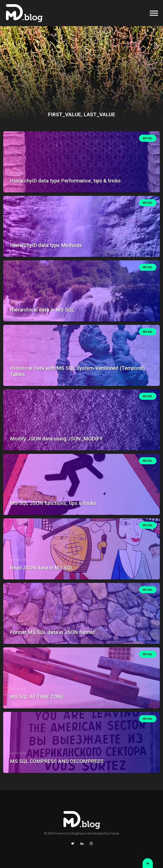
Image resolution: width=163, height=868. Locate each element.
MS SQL (148, 138)
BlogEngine (79, 833)
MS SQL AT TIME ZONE (37, 697)
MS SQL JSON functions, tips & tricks (53, 503)
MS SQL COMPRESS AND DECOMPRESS (57, 761)
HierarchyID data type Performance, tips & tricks (65, 181)
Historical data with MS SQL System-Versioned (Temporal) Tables (77, 371)
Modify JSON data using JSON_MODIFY (56, 439)
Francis (114, 833)
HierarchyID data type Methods (46, 245)
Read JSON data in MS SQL (41, 568)
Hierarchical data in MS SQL (42, 310)
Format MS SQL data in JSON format (52, 632)
